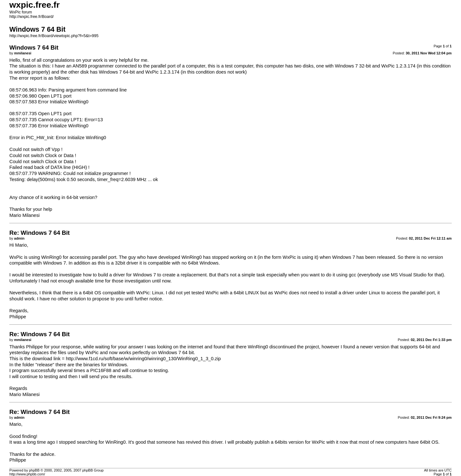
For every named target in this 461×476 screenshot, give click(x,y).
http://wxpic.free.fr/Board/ (31, 17)
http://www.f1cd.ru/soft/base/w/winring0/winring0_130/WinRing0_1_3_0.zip (143, 359)
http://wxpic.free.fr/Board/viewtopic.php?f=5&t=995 (54, 36)
